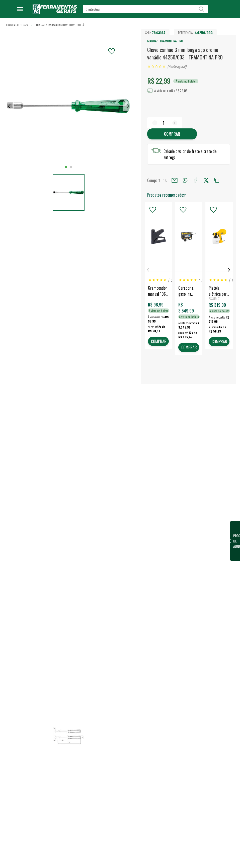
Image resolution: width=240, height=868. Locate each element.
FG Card (199, 768)
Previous (148, 270)
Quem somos (100, 753)
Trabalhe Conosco (104, 769)
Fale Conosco (100, 852)
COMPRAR (159, 342)
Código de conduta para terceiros (108, 819)
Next (229, 270)
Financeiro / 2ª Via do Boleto (214, 760)
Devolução (98, 860)
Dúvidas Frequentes (105, 844)
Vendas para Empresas (159, 769)
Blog (94, 777)
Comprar (172, 134)
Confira (43, 779)
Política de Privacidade (107, 808)
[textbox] (145, 9)
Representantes (154, 777)
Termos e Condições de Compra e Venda (108, 833)
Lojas (146, 753)
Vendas (148, 761)
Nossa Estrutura (102, 761)
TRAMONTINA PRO (171, 41)
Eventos (96, 785)
